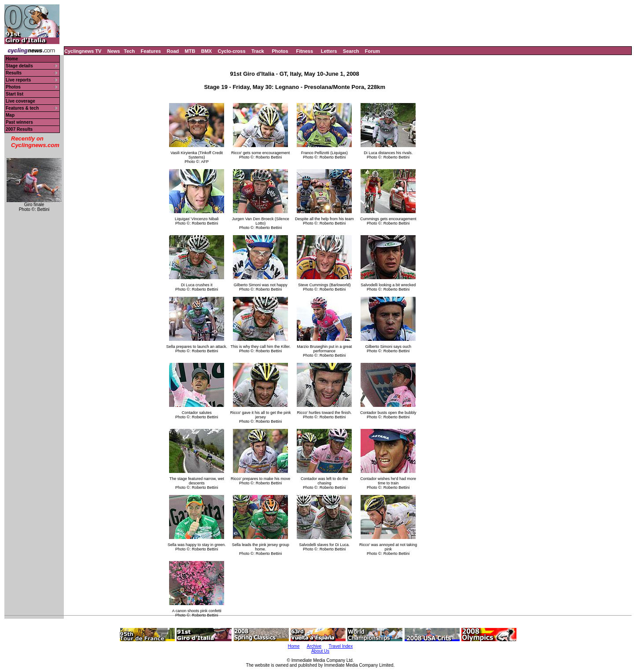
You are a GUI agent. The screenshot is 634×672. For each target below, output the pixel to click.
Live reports (18, 80)
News (114, 51)
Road (173, 51)
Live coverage (20, 101)
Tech (129, 51)
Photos (280, 51)
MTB (190, 51)
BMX (206, 51)
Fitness (304, 51)
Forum (372, 51)
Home (12, 59)
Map (10, 115)
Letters (329, 51)
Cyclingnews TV (83, 51)
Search (351, 51)
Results (14, 73)
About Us (320, 651)
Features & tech (22, 108)
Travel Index (341, 646)
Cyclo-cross (232, 51)
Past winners (19, 122)
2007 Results (19, 129)
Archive (314, 646)
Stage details (19, 66)
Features (151, 51)
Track (258, 51)
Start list (15, 94)
